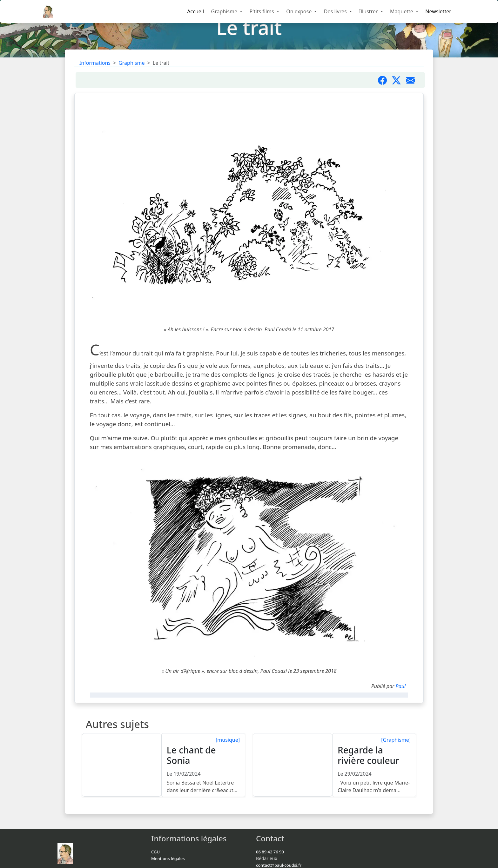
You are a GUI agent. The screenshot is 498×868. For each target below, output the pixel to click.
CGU (155, 852)
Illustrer (369, 11)
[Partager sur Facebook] (385, 80)
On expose (299, 11)
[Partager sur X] (399, 80)
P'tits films (262, 11)
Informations (95, 63)
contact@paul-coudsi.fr (279, 865)
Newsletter (438, 11)
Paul (401, 686)
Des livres (336, 11)
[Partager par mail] (413, 80)
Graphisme (225, 11)
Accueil (195, 11)
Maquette (402, 11)
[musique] (228, 740)
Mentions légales (168, 858)
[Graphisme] (396, 740)
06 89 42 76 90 (270, 852)
